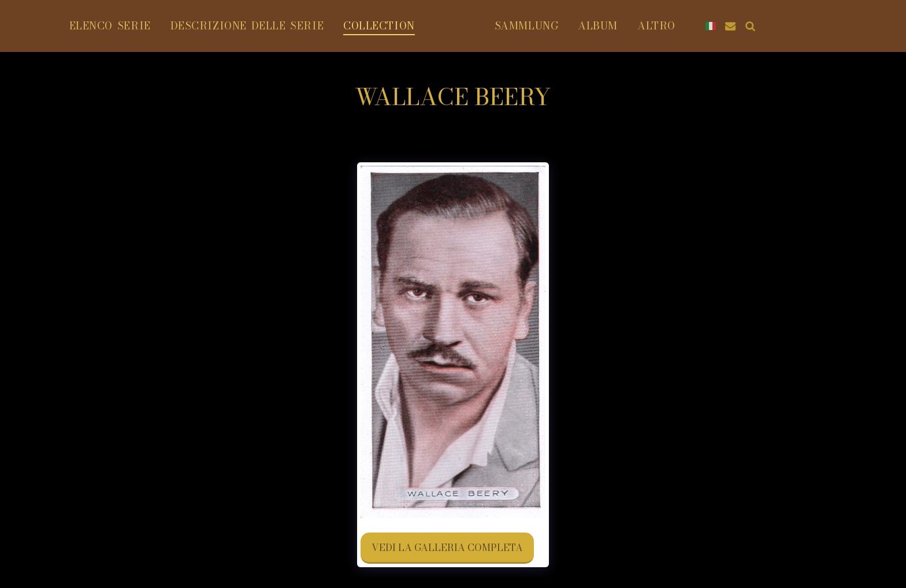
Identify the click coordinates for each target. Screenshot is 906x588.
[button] (749, 26)
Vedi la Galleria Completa (447, 548)
